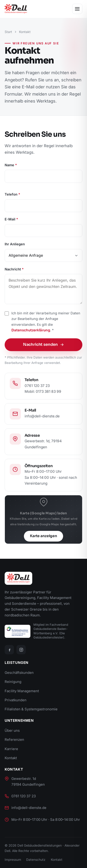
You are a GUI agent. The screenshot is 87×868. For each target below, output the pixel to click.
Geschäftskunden (19, 673)
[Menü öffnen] (77, 9)
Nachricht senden (44, 345)
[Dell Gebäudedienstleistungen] (16, 9)
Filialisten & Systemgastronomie (31, 709)
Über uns (12, 730)
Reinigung (13, 682)
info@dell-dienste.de (29, 808)
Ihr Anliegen (15, 245)
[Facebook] (9, 650)
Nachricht (14, 270)
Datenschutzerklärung (31, 331)
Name (11, 166)
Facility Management (22, 691)
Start (8, 32)
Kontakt (11, 758)
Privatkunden (16, 700)
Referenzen (14, 740)
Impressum (13, 860)
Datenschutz (36, 860)
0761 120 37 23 (24, 796)
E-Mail (11, 220)
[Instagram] (21, 650)
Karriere (11, 749)
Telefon (12, 195)
